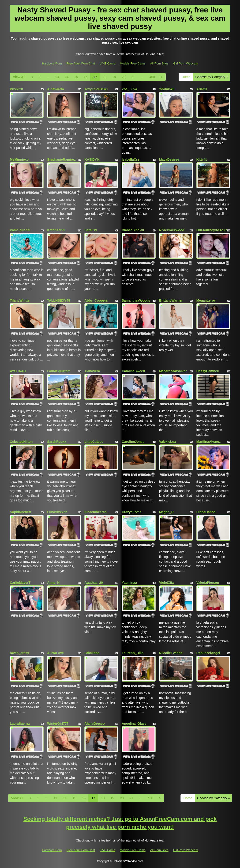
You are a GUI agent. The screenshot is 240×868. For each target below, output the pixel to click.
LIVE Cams (107, 63)
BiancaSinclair (133, 230)
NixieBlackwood (172, 230)
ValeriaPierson (208, 583)
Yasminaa (129, 583)
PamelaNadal (20, 230)
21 (133, 77)
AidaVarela (56, 89)
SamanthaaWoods (136, 300)
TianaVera (92, 371)
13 (57, 77)
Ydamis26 (167, 89)
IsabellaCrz (130, 159)
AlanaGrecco (94, 724)
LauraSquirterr (58, 371)
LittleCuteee (94, 442)
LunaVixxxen (57, 512)
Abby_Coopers (96, 300)
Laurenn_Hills (133, 653)
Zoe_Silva (129, 89)
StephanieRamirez (61, 159)
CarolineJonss (133, 442)
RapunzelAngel (208, 653)
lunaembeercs (95, 512)
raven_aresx (19, 653)
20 (124, 77)
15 (76, 77)
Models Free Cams (133, 63)
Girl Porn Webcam (186, 63)
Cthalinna (92, 653)
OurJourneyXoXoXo (212, 230)
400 (152, 77)
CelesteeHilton (21, 442)
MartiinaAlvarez (208, 442)
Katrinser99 (56, 230)
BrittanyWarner (171, 300)
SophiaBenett (20, 512)
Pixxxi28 (16, 89)
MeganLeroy (206, 300)
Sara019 (91, 230)
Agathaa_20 (94, 583)
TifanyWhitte (20, 300)
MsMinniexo (19, 159)
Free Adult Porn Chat (81, 63)
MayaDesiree (169, 159)
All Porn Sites (159, 63)
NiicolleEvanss (171, 653)
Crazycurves (131, 512)
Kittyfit (202, 159)
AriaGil (202, 89)
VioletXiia (167, 583)
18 (105, 77)
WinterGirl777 (58, 724)
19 (114, 77)
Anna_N (53, 583)
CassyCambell (208, 371)
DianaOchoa (206, 512)
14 (67, 77)
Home (186, 77)
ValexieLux (168, 442)
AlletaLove (55, 653)
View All (19, 77)
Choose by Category (212, 77)
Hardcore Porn (52, 63)
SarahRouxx (57, 442)
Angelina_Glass (134, 724)
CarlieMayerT (20, 583)
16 (86, 77)
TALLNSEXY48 (59, 300)
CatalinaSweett (133, 371)
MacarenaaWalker (173, 371)
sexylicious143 (96, 89)
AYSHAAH (18, 371)
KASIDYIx (92, 159)
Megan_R (166, 512)
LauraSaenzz (20, 724)
